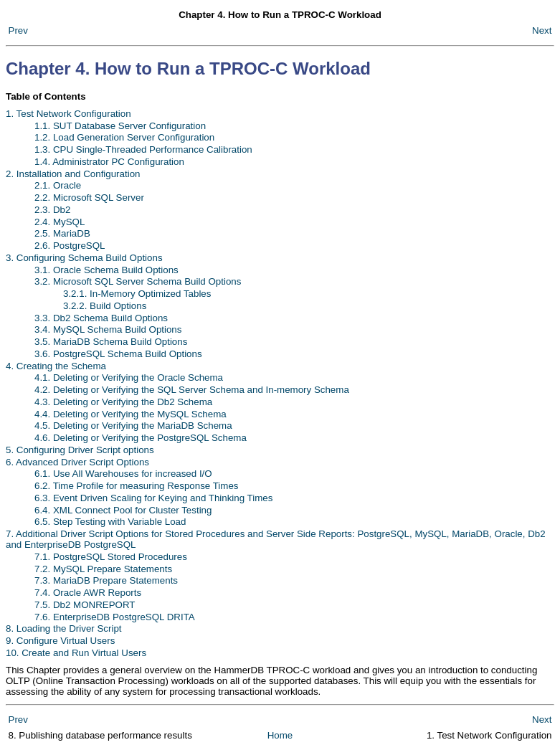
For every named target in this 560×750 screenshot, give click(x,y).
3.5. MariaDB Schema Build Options (111, 342)
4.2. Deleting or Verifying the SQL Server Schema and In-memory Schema (192, 390)
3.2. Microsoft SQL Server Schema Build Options (138, 281)
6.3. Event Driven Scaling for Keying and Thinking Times (153, 498)
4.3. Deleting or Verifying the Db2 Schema (123, 402)
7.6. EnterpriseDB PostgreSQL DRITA (115, 617)
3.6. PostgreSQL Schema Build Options (118, 354)
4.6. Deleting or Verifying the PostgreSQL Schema (141, 438)
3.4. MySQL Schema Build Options (108, 329)
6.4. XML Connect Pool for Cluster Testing (123, 510)
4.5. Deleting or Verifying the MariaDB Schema (133, 426)
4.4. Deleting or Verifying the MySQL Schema (130, 414)
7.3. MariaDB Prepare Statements (106, 580)
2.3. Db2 (52, 210)
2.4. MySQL (60, 222)
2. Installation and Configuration (73, 174)
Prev (18, 30)
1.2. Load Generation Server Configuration (124, 137)
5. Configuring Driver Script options (80, 450)
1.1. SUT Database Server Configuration (120, 126)
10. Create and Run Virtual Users (76, 653)
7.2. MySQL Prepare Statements (103, 569)
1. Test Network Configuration (68, 114)
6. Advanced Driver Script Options (77, 462)
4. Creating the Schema (56, 366)
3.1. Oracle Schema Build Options (106, 270)
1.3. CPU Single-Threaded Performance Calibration (143, 149)
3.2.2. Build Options (105, 306)
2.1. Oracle (58, 185)
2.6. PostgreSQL (70, 246)
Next (542, 30)
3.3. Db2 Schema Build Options (101, 318)
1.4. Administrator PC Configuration (109, 162)
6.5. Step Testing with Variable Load (110, 522)
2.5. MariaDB (62, 233)
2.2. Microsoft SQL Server (89, 198)
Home (280, 735)
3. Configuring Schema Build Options (84, 258)
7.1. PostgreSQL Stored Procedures (111, 557)
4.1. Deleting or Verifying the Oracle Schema (129, 378)
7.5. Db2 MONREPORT (85, 605)
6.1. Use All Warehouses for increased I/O (123, 474)
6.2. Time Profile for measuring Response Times (136, 486)
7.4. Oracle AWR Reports (88, 593)
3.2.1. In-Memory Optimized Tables (137, 294)
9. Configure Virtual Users (60, 641)
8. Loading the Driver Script (64, 628)
